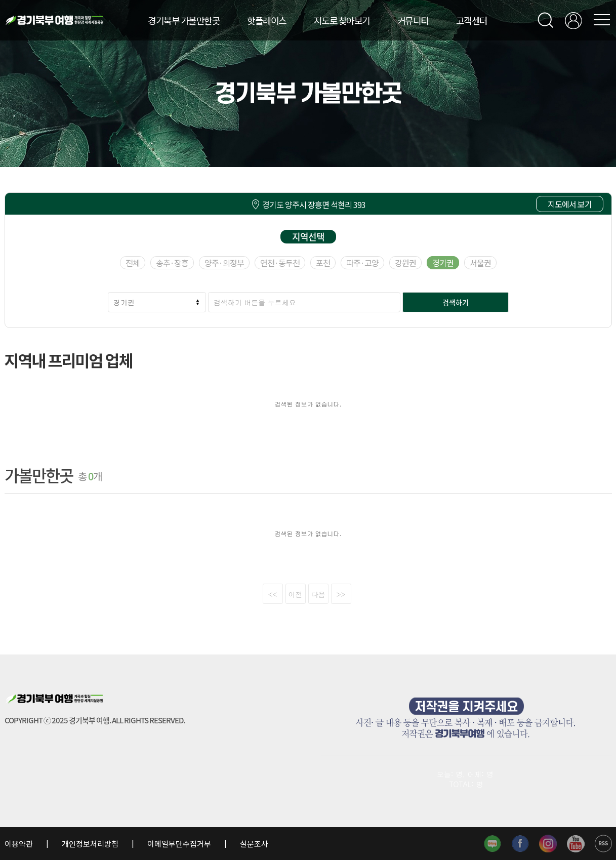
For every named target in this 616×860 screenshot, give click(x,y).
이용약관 (19, 844)
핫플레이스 (267, 20)
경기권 (443, 263)
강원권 (405, 263)
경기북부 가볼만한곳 (184, 20)
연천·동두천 (280, 263)
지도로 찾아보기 (342, 20)
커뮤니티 (413, 20)
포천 (323, 263)
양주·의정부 (224, 263)
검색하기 (456, 302)
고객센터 (472, 20)
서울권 (480, 263)
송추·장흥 (172, 263)
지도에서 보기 (570, 204)
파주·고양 (362, 263)
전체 (133, 263)
